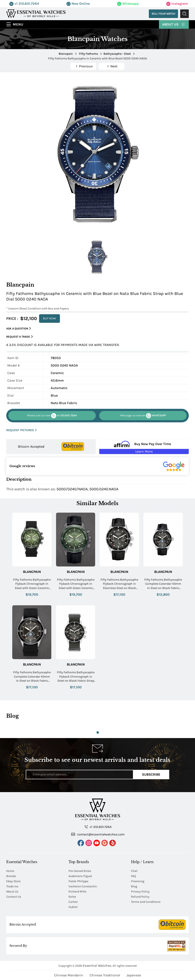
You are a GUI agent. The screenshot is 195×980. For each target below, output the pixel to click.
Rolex (72, 897)
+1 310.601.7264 (24, 4)
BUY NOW (50, 318)
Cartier (73, 902)
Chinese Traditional (105, 975)
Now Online (78, 4)
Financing (138, 881)
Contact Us (14, 897)
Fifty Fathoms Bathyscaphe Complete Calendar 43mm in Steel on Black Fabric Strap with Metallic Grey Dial (163, 584)
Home (10, 871)
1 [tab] (98, 732)
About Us (174, 24)
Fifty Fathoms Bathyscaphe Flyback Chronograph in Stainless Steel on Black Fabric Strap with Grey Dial (119, 584)
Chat (134, 871)
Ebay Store (13, 881)
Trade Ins (12, 886)
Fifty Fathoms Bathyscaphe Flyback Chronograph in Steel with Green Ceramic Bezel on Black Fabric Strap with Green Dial (76, 584)
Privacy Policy (140, 892)
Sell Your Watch (163, 14)
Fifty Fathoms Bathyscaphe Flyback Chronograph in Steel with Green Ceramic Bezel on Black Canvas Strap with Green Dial (32, 584)
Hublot (73, 907)
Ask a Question (19, 328)
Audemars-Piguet (80, 876)
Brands (11, 876)
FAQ (133, 876)
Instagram (177, 4)
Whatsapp (128, 4)
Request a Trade (20, 337)
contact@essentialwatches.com (98, 834)
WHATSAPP (143, 416)
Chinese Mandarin (69, 975)
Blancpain (32, 572)
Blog (134, 886)
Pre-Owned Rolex (80, 871)
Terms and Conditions (146, 902)
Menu (18, 24)
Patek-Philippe (78, 881)
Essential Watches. (97, 966)
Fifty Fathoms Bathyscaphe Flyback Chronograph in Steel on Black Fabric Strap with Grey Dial (76, 677)
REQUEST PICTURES (21, 430)
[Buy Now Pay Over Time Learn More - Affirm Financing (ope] (144, 447)
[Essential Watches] (36, 13)
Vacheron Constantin (83, 886)
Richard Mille (77, 892)
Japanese (134, 975)
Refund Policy (140, 897)
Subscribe (151, 774)
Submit (184, 14)
